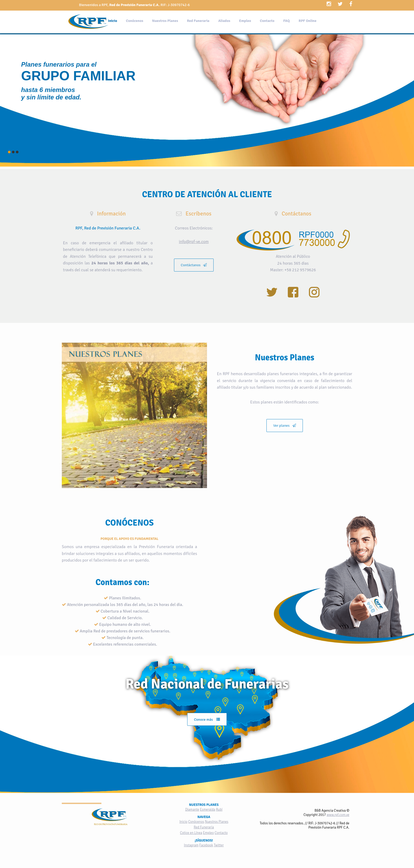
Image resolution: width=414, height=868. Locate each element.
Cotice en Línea (191, 833)
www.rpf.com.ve (338, 815)
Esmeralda (208, 810)
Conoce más (207, 720)
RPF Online (307, 21)
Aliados (224, 21)
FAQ (287, 21)
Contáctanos (194, 265)
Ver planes (285, 426)
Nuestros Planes (165, 21)
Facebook (206, 845)
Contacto (267, 21)
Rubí (219, 810)
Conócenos (135, 21)
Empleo (245, 21)
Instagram (191, 845)
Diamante (192, 810)
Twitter (219, 845)
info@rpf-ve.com (194, 242)
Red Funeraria (198, 21)
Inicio (113, 21)
